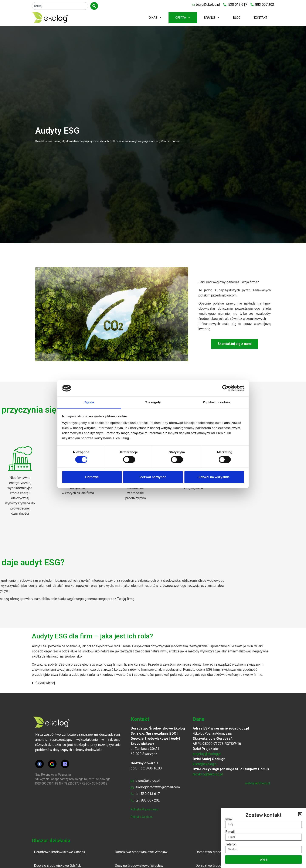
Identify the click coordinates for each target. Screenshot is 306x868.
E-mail (230, 832)
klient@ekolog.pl (205, 764)
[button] (300, 814)
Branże (212, 18)
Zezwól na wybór (153, 477)
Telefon (231, 844)
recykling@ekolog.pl (208, 774)
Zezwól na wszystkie (214, 477)
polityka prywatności (145, 809)
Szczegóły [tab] (153, 402)
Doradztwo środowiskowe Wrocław (141, 852)
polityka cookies (142, 817)
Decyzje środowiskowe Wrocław (139, 866)
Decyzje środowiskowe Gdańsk (57, 866)
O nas (155, 18)
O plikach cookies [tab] (217, 402)
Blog (237, 18)
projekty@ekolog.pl (207, 754)
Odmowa (92, 477)
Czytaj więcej (45, 683)
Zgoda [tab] (89, 402)
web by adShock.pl (257, 783)
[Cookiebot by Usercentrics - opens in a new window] (225, 388)
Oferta (183, 18)
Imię (228, 819)
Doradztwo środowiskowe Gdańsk (60, 852)
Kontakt (261, 18)
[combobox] (60, 6)
